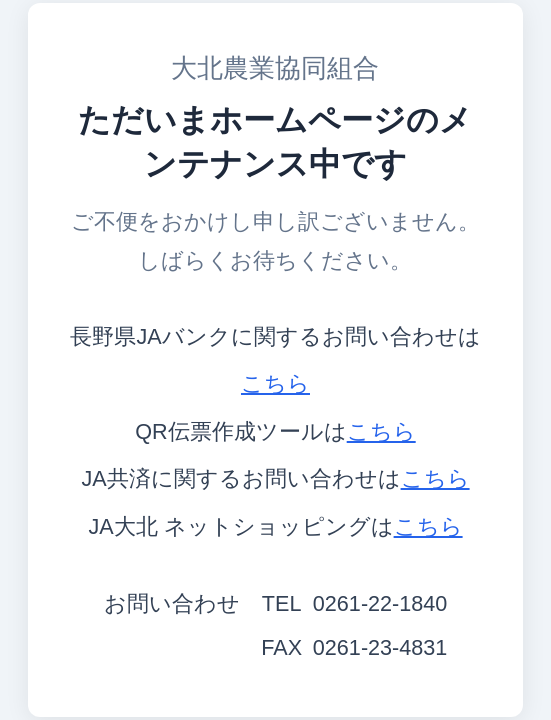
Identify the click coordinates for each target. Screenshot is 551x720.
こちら (275, 383)
